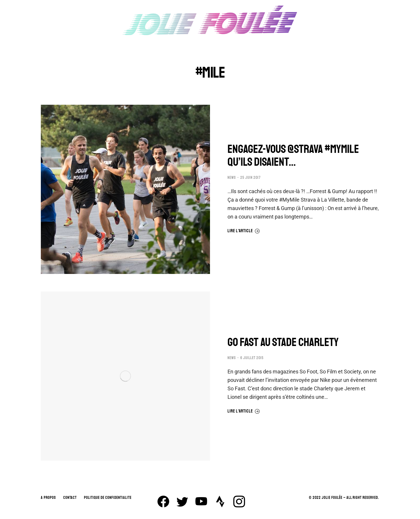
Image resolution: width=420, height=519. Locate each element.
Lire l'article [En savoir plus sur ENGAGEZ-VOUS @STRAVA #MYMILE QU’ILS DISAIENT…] (244, 231)
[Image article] (125, 189)
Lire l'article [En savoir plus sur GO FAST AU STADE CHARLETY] (244, 411)
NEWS (232, 178)
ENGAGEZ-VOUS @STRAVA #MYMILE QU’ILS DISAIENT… (293, 155)
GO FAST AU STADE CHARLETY (283, 342)
